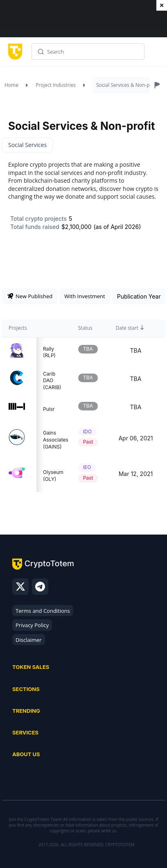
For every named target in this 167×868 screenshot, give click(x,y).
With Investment (85, 296)
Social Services (27, 145)
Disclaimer (29, 640)
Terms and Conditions (43, 611)
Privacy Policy (32, 625)
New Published (30, 296)
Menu (157, 54)
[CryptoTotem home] (14, 52)
